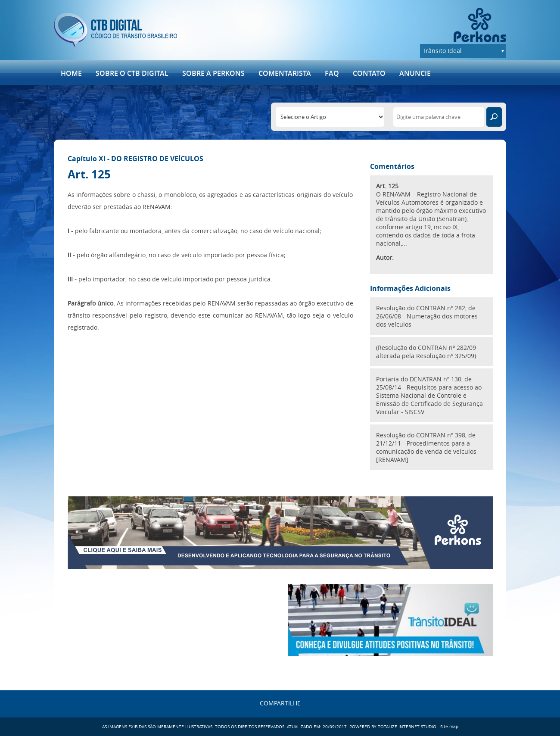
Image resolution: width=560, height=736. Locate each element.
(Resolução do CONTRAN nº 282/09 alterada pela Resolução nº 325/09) (426, 352)
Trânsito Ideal (442, 51)
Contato (369, 73)
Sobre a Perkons (213, 73)
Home (71, 73)
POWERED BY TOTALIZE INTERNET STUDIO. (394, 727)
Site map (449, 727)
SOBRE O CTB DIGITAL (132, 73)
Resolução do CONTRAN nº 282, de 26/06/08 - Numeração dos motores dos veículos (427, 316)
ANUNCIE (415, 73)
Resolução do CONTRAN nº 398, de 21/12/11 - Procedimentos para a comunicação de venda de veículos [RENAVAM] (426, 447)
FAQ (332, 73)
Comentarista (285, 73)
